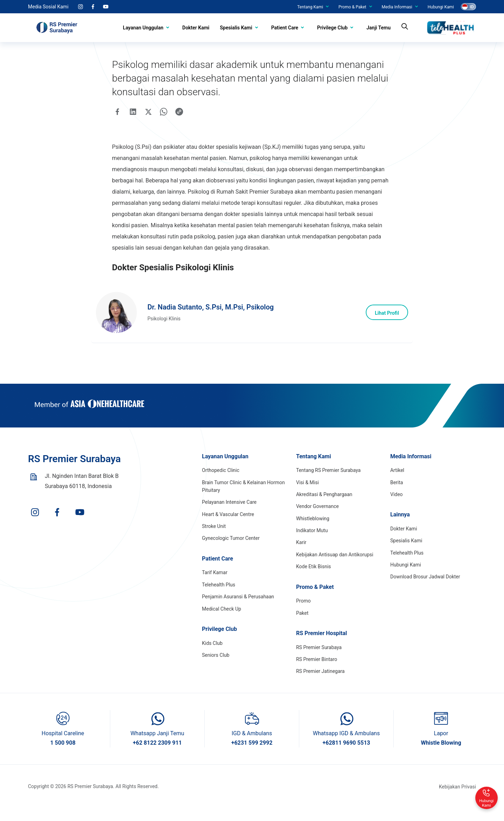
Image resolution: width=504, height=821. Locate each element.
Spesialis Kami (236, 28)
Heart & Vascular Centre (228, 527)
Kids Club (212, 655)
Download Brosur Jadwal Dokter (425, 589)
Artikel (397, 482)
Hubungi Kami (441, 7)
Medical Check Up (222, 621)
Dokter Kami (196, 28)
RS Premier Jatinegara (320, 684)
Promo (303, 613)
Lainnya (400, 527)
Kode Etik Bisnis (314, 579)
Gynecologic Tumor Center (231, 551)
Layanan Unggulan (143, 28)
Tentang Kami (310, 7)
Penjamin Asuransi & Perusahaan (238, 609)
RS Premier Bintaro (317, 672)
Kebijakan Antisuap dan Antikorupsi (335, 567)
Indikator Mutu (312, 543)
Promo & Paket (352, 7)
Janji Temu (379, 28)
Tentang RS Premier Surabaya (328, 482)
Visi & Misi (307, 495)
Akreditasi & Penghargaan (324, 507)
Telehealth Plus (219, 597)
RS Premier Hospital (321, 645)
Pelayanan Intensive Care (229, 515)
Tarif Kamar (215, 585)
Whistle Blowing (441, 755)
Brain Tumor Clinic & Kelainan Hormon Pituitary (243, 499)
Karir (301, 555)
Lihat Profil (385, 322)
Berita (397, 495)
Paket (302, 625)
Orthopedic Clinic (221, 482)
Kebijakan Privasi (457, 799)
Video (397, 507)
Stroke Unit (214, 538)
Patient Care (285, 28)
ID (472, 7)
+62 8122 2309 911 (157, 755)
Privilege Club (332, 28)
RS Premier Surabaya (319, 660)
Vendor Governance (317, 519)
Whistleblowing (313, 531)
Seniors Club (216, 667)
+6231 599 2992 (252, 755)
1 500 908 (63, 755)
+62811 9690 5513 (346, 755)
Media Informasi (397, 7)
